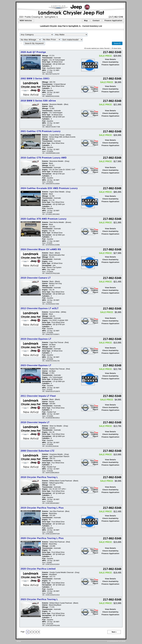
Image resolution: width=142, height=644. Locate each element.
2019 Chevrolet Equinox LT (36, 339)
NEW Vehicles (26, 21)
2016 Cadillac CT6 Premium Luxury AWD (44, 158)
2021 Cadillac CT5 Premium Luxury (41, 131)
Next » (114, 632)
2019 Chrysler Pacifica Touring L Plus (42, 508)
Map (86, 21)
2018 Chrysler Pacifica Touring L (39, 477)
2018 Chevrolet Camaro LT (36, 278)
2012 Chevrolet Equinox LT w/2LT (40, 308)
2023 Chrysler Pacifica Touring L (39, 599)
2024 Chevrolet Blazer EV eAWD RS (41, 249)
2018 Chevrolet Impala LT (35, 422)
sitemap (19, 641)
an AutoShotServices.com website (116, 641)
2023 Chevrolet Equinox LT (36, 365)
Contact (96, 21)
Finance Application (113, 21)
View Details (111, 59)
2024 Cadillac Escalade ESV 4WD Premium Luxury (49, 188)
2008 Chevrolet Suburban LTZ (38, 451)
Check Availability (111, 62)
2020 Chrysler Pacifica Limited (38, 569)
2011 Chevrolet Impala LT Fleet (38, 396)
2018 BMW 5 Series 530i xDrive (38, 101)
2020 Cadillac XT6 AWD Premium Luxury (44, 219)
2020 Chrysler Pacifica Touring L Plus (42, 538)
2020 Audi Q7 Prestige (33, 52)
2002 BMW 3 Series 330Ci (35, 79)
